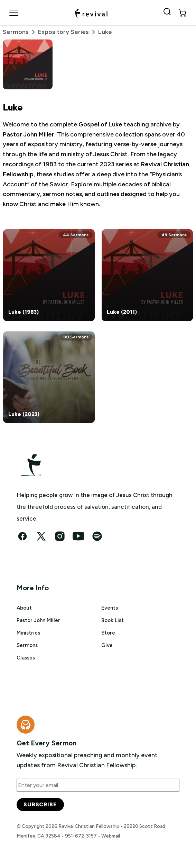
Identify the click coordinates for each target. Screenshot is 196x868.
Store (108, 633)
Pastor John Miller (38, 620)
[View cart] (182, 13)
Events (110, 608)
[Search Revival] (168, 13)
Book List (113, 620)
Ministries (28, 633)
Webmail (111, 836)
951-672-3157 (81, 836)
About (24, 608)
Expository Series (68, 32)
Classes (26, 658)
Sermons (20, 32)
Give (107, 645)
